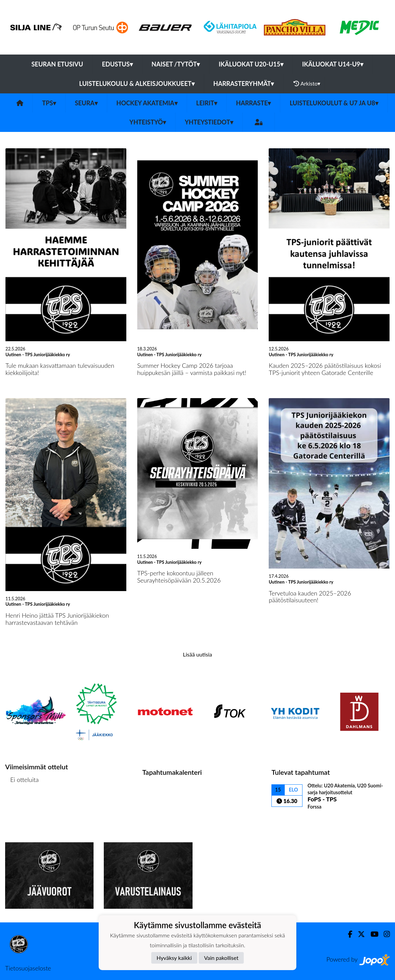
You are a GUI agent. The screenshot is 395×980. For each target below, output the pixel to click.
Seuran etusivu (57, 64)
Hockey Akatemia (147, 103)
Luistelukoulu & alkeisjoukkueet (137, 84)
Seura (86, 103)
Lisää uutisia (197, 654)
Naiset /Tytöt (176, 64)
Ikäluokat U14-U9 (333, 64)
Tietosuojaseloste (28, 968)
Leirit (207, 103)
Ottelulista (22, 806)
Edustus (117, 64)
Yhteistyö (148, 122)
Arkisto (307, 84)
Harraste (253, 103)
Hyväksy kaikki (174, 958)
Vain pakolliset (221, 958)
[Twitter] (359, 934)
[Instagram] (384, 934)
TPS (49, 103)
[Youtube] (372, 934)
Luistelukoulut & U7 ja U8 (334, 103)
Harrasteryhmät (244, 84)
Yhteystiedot (209, 122)
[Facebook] (347, 934)
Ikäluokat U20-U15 (251, 64)
